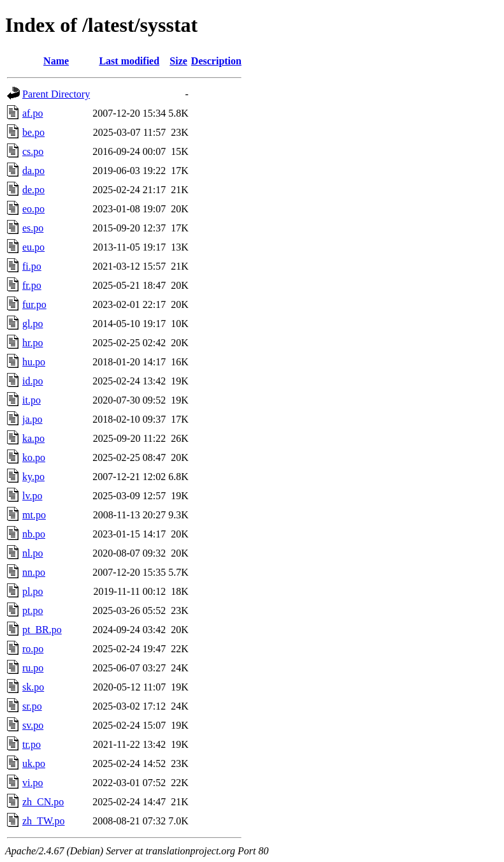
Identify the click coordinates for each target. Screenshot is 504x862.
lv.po (32, 496)
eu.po (33, 247)
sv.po (33, 725)
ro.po (33, 649)
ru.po (33, 668)
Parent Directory (56, 94)
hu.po (34, 362)
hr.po (32, 343)
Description (216, 61)
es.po (33, 228)
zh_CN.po (43, 802)
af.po (32, 113)
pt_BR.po (42, 630)
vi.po (32, 783)
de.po (33, 190)
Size (178, 61)
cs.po (33, 151)
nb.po (34, 534)
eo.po (33, 209)
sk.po (33, 687)
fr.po (32, 285)
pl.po (32, 591)
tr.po (32, 744)
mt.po (34, 515)
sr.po (32, 706)
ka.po (33, 438)
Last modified (129, 61)
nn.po (34, 572)
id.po (32, 381)
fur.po (34, 304)
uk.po (34, 763)
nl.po (32, 553)
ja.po (32, 419)
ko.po (34, 457)
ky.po (33, 477)
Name (56, 61)
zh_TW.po (44, 821)
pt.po (32, 610)
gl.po (32, 324)
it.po (32, 400)
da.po (33, 171)
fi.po (32, 266)
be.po (33, 132)
